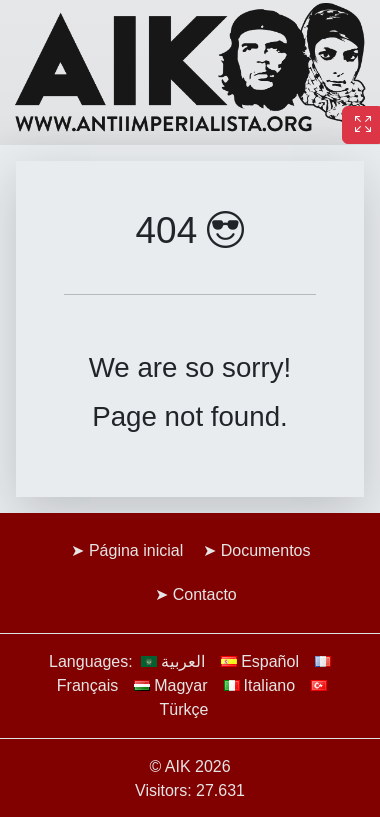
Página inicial (136, 550)
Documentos (266, 550)
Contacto (205, 594)
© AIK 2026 (189, 766)
